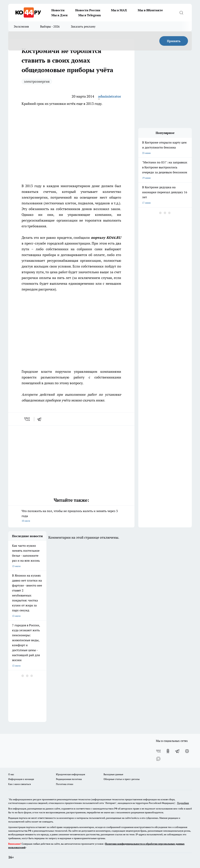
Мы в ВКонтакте (150, 10)
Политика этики (65, 784)
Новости (58, 10)
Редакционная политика (69, 779)
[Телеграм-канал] (177, 751)
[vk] (27, 419)
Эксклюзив (21, 26)
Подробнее (183, 803)
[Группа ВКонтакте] (158, 751)
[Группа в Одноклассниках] (168, 751)
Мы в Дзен (60, 15)
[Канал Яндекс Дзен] (187, 751)
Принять (174, 41)
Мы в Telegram (90, 15)
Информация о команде (21, 779)
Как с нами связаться (19, 784)
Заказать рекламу (83, 26)
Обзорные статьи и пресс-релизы (122, 779)
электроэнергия (37, 81)
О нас (11, 774)
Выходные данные (113, 774)
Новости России (88, 10)
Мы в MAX (119, 10)
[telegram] (40, 419)
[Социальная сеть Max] (158, 759)
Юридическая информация (70, 774)
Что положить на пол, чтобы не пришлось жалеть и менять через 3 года (71, 516)
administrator (110, 96)
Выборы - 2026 (50, 26)
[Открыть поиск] (181, 13)
